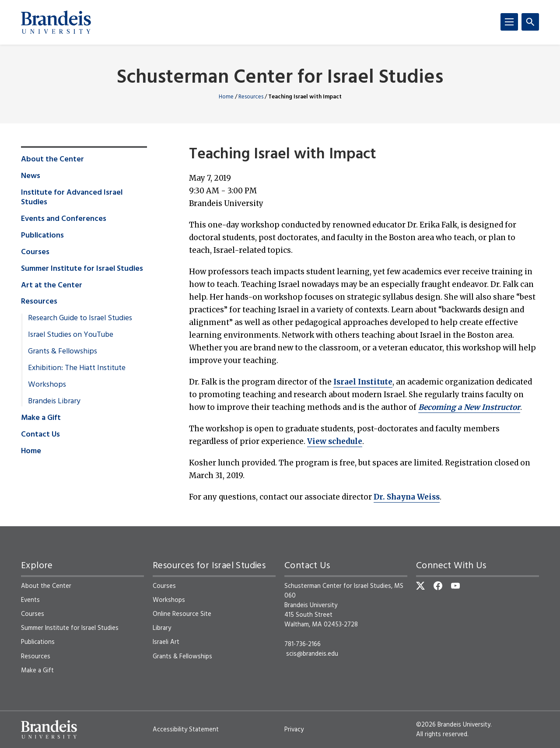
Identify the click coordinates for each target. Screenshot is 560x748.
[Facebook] (438, 586)
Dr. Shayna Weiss (407, 497)
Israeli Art (166, 642)
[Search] (530, 22)
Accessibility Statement (186, 730)
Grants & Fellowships (63, 352)
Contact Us (40, 435)
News (31, 176)
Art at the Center (52, 286)
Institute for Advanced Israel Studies (72, 198)
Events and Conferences (64, 219)
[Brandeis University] (56, 22)
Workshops (47, 385)
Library (162, 628)
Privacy (294, 730)
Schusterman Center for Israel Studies (280, 78)
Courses (35, 252)
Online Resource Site (182, 614)
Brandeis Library (54, 402)
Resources (251, 97)
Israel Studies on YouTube (71, 335)
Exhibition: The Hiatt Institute (77, 368)
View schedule (335, 441)
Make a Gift (41, 418)
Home (226, 97)
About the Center (52, 160)
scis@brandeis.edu (312, 654)
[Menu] (509, 22)
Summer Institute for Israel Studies (82, 269)
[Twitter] (420, 586)
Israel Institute (363, 382)
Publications (42, 236)
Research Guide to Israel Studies (80, 318)
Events (30, 600)
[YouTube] (455, 586)
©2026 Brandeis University (453, 725)
